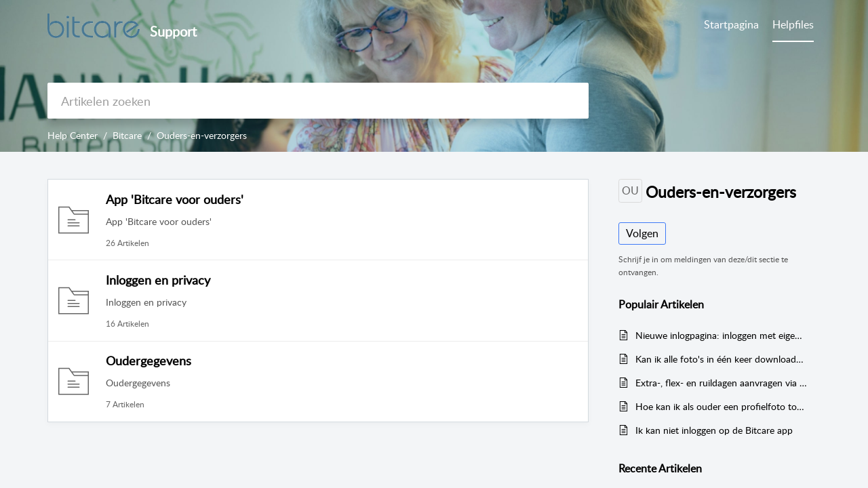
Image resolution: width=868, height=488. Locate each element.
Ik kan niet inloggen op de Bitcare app (714, 430)
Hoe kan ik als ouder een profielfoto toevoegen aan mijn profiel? (721, 406)
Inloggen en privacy (158, 280)
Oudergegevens (149, 361)
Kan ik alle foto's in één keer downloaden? (721, 359)
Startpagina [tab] (731, 24)
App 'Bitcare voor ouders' (175, 199)
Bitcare (127, 135)
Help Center (73, 135)
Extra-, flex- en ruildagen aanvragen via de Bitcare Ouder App (721, 383)
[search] (318, 101)
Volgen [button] (642, 233)
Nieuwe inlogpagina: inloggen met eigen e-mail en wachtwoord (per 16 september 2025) (721, 335)
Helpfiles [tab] (793, 24)
